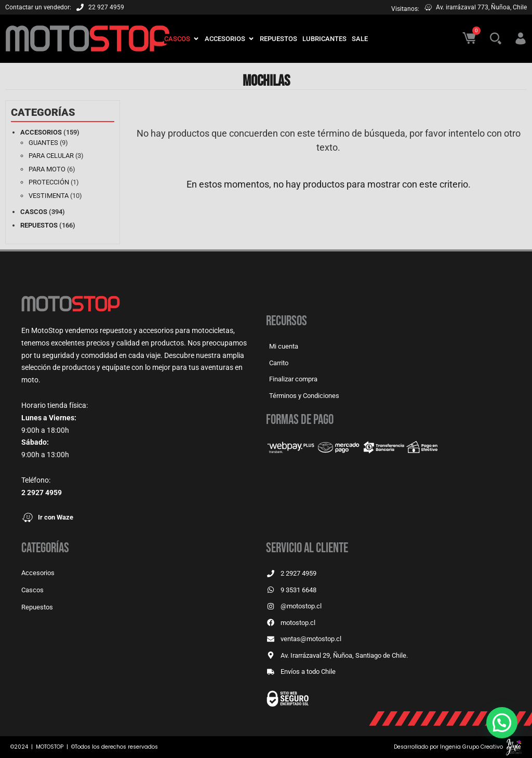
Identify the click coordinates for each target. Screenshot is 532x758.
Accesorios (41, 132)
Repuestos (39, 225)
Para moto (47, 169)
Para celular (51, 156)
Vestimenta (49, 196)
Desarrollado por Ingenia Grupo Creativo (448, 747)
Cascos (34, 212)
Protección (49, 182)
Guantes (43, 143)
